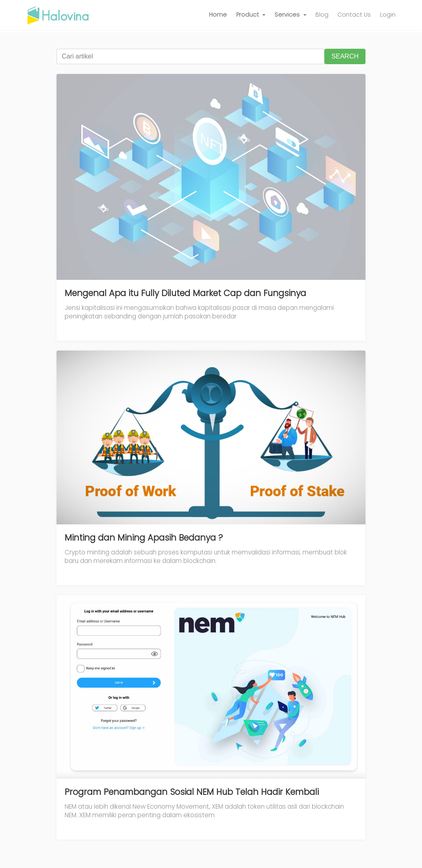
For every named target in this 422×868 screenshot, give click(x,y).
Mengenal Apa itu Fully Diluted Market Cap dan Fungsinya (185, 293)
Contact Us (354, 15)
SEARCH (345, 56)
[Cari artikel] (190, 56)
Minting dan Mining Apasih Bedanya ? (144, 538)
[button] (251, 15)
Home (218, 15)
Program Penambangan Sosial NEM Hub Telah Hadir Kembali (192, 792)
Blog (322, 15)
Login (388, 15)
